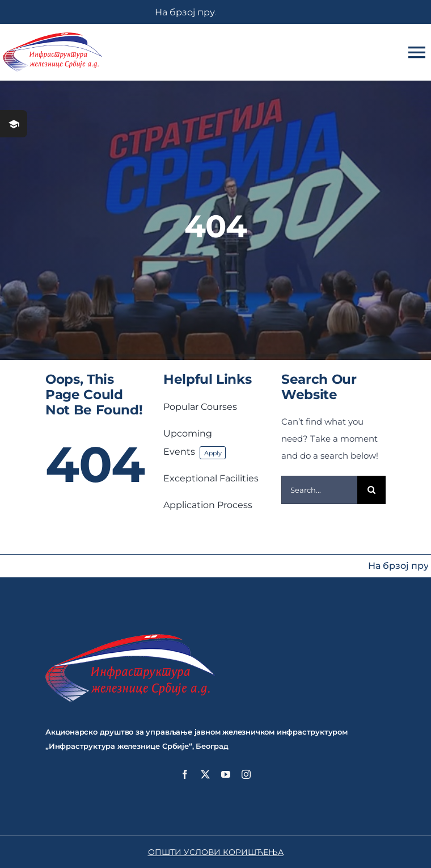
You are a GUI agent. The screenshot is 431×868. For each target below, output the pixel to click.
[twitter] (205, 774)
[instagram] (246, 774)
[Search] (371, 490)
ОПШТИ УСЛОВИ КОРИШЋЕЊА (216, 852)
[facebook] (185, 774)
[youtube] (226, 774)
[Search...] (319, 490)
